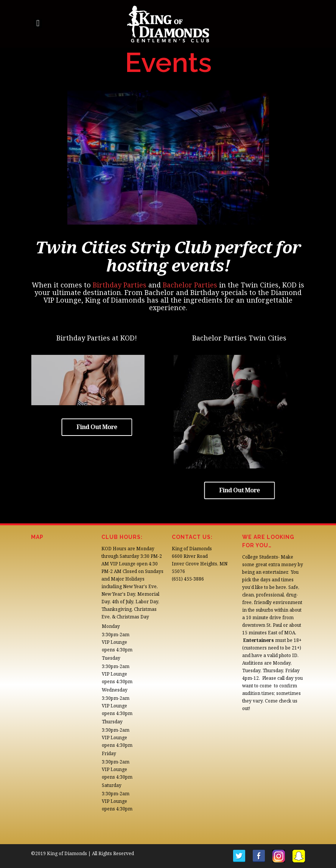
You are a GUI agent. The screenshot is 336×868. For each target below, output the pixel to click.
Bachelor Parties (190, 285)
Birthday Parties (120, 285)
